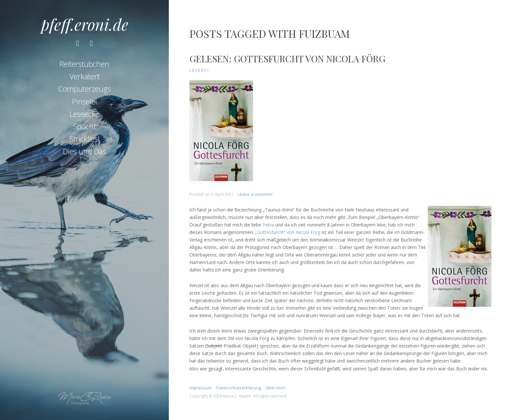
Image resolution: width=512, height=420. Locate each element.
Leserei (199, 70)
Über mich (275, 388)
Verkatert (85, 76)
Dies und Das (85, 151)
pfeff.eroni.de (85, 24)
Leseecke (84, 114)
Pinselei (85, 101)
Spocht (85, 126)
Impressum (200, 388)
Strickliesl (85, 139)
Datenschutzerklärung (239, 388)
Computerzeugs (85, 89)
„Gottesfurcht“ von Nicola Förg (288, 232)
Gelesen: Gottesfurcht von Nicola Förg (287, 59)
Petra (268, 225)
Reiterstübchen (84, 64)
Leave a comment (255, 194)
